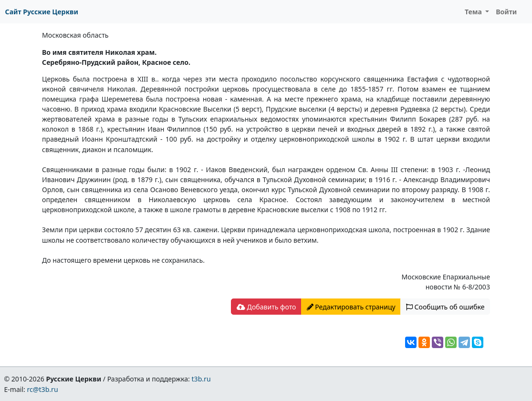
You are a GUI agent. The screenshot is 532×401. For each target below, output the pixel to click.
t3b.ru (201, 379)
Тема (474, 12)
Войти (506, 12)
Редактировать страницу (351, 307)
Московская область (75, 35)
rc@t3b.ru (43, 389)
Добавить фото (266, 307)
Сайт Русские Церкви (42, 12)
